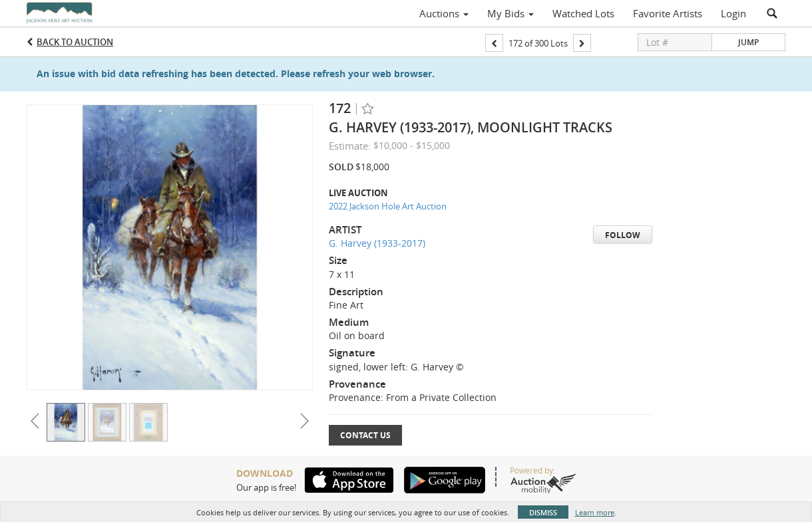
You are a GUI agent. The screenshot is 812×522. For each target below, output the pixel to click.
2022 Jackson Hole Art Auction (388, 206)
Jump (748, 42)
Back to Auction (75, 42)
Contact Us (365, 435)
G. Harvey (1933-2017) (377, 243)
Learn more (595, 512)
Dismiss (543, 512)
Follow (623, 235)
